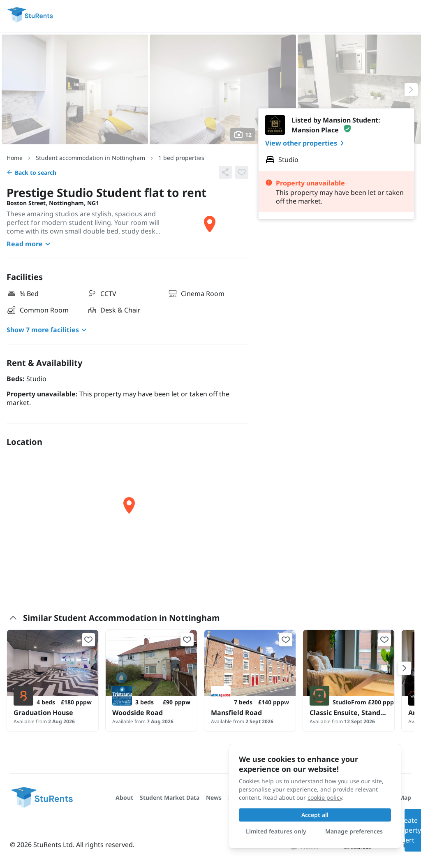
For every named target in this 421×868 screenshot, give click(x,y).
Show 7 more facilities (48, 330)
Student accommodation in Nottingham (90, 158)
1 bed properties (181, 158)
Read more (30, 244)
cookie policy (325, 797)
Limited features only (276, 831)
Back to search (31, 172)
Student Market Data (170, 797)
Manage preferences (354, 831)
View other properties (306, 143)
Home (15, 158)
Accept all (315, 815)
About (124, 797)
